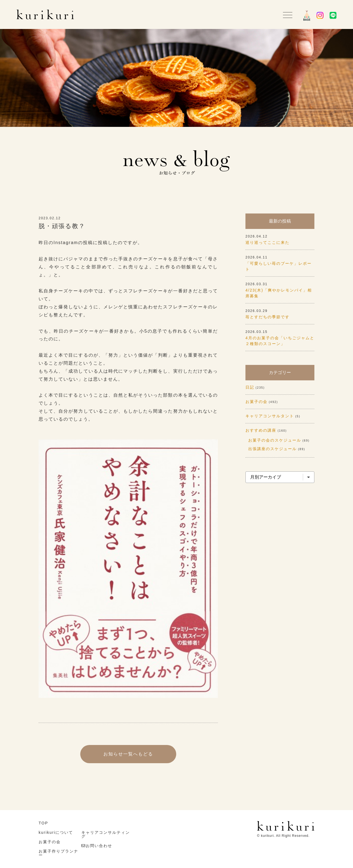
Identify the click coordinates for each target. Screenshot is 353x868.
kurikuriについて (56, 832)
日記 (250, 387)
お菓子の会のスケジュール (275, 440)
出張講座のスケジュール (272, 449)
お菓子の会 (256, 402)
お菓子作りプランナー (58, 853)
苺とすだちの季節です (268, 317)
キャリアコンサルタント (270, 416)
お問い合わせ (99, 846)
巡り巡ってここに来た (268, 242)
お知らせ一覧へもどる (128, 754)
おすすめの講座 (261, 430)
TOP (43, 823)
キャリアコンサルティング (106, 834)
